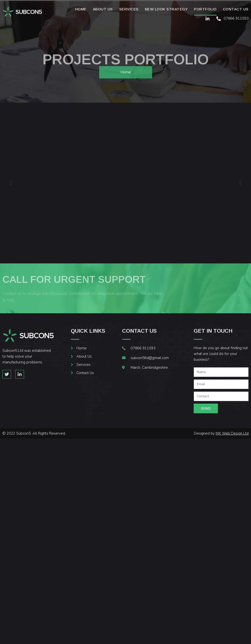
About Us (103, 9)
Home (81, 9)
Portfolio (205, 9)
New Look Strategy (166, 9)
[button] (11, 183)
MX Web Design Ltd (232, 433)
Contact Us (236, 9)
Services (129, 9)
